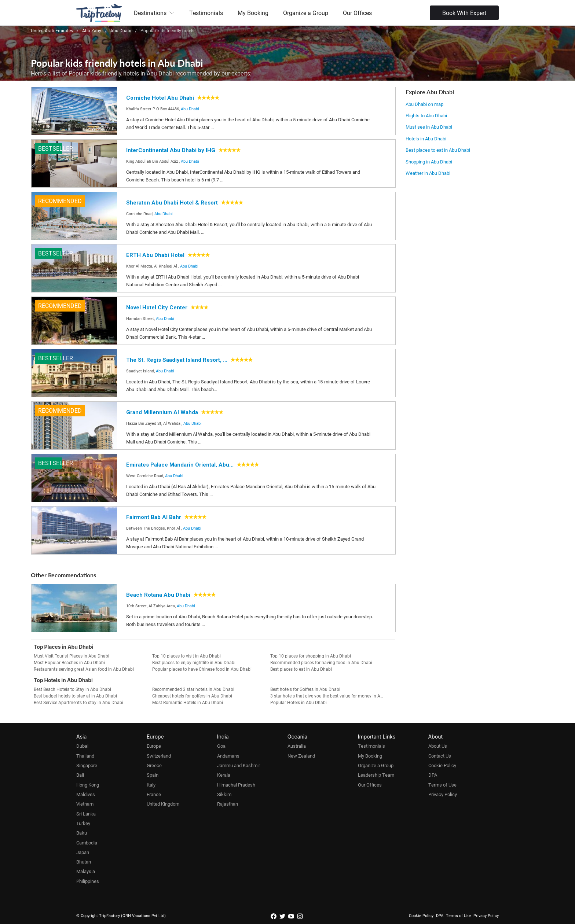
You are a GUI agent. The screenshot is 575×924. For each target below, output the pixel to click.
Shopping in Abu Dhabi (429, 162)
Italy (151, 785)
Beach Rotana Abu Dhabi (158, 595)
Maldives (86, 794)
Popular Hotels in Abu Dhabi (299, 702)
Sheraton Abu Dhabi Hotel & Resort (172, 203)
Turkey (83, 823)
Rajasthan (228, 804)
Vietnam (85, 804)
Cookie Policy (442, 765)
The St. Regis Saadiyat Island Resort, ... (177, 360)
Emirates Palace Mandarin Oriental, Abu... (180, 465)
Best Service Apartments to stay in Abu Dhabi (78, 702)
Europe (154, 746)
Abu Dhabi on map (424, 104)
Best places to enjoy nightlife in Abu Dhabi (194, 662)
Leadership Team (376, 775)
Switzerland (159, 756)
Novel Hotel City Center (157, 308)
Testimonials (206, 13)
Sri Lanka (86, 814)
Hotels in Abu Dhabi (426, 139)
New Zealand (301, 756)
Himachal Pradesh (236, 785)
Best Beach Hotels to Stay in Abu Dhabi (72, 689)
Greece (154, 765)
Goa (221, 746)
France (154, 794)
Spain (153, 775)
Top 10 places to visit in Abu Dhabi (186, 656)
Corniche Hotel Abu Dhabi (160, 98)
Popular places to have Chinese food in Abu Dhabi (202, 669)
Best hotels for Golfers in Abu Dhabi (305, 689)
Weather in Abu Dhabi (428, 173)
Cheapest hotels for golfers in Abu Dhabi (192, 696)
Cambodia (87, 843)
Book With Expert (464, 13)
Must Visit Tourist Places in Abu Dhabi (72, 656)
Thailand (85, 756)
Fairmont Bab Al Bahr (154, 517)
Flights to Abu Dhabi (426, 115)
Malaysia (86, 871)
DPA (433, 775)
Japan (83, 852)
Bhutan (84, 862)
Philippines (88, 881)
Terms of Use (442, 785)
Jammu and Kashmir (239, 765)
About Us (438, 746)
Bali (80, 775)
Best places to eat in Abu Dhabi (438, 150)
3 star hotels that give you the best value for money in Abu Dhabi (329, 696)
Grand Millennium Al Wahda (162, 412)
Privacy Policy (443, 794)
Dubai (82, 746)
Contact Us (440, 756)
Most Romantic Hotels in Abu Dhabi (188, 702)
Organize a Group (306, 13)
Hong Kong (88, 785)
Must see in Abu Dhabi (429, 127)
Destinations (154, 13)
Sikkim (224, 794)
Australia (297, 746)
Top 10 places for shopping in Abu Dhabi (311, 656)
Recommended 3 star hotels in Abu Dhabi (193, 689)
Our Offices (357, 13)
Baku (82, 833)
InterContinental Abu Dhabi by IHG (171, 150)
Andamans (228, 756)
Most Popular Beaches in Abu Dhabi (69, 662)
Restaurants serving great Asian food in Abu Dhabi (84, 669)
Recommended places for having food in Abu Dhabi (321, 662)
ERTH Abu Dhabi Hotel (155, 255)
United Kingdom (163, 804)
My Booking (253, 13)
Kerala (224, 775)
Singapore (87, 765)
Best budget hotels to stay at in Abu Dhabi (75, 696)
